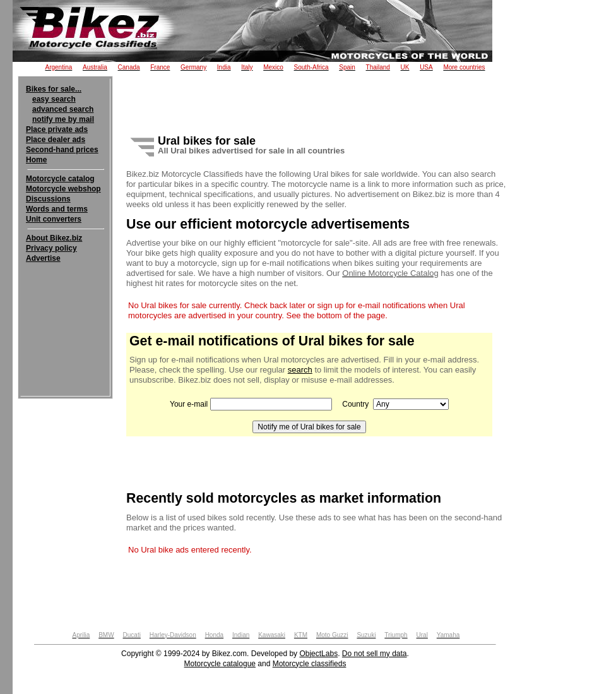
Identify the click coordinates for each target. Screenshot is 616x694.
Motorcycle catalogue (220, 664)
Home (36, 160)
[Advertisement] (65, 302)
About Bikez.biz (54, 238)
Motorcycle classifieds (310, 664)
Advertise (43, 258)
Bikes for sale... (54, 89)
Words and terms (57, 209)
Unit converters (54, 219)
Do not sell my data (375, 654)
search (300, 370)
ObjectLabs (318, 654)
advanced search (63, 109)
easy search (54, 99)
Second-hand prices (62, 150)
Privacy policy (51, 248)
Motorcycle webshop (63, 189)
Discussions (48, 199)
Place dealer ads (56, 140)
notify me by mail (63, 119)
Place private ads (57, 129)
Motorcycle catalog (60, 179)
